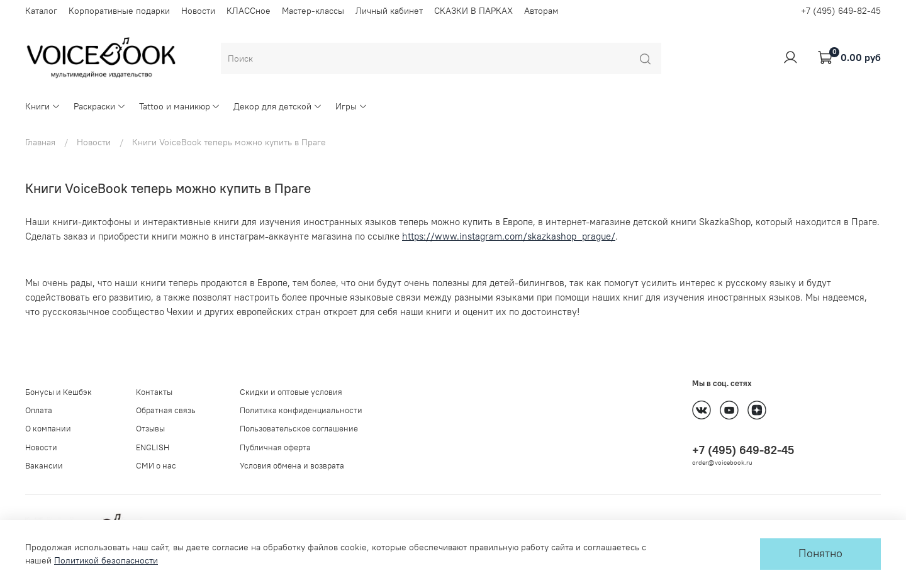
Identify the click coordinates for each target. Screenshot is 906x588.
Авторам (541, 11)
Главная (40, 142)
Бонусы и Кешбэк (59, 392)
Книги (43, 106)
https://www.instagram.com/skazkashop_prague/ (509, 236)
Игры (351, 106)
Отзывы (150, 429)
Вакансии (44, 466)
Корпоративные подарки (119, 11)
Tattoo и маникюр (180, 106)
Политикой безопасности (106, 560)
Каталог (41, 11)
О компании (48, 429)
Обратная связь (166, 410)
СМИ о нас (156, 466)
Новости (198, 11)
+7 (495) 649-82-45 (841, 11)
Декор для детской (278, 106)
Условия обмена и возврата (292, 466)
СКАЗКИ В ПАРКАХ (473, 11)
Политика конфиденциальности (301, 410)
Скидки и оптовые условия (291, 392)
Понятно (820, 553)
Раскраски (100, 106)
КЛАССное (249, 11)
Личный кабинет (389, 11)
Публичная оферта (275, 447)
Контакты (154, 392)
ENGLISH (153, 447)
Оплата (39, 410)
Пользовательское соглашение (299, 429)
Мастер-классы (313, 11)
